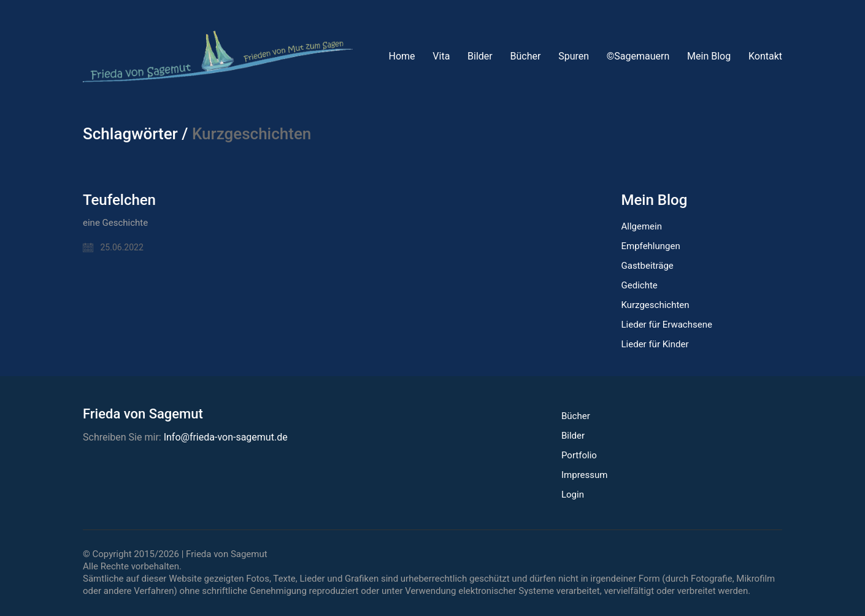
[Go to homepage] (218, 56)
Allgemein (642, 226)
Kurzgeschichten (655, 305)
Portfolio (579, 455)
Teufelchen (119, 200)
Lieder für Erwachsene (667, 325)
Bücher (576, 416)
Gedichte (640, 285)
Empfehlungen (651, 246)
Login (573, 495)
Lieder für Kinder (655, 344)
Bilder (573, 436)
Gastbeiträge (648, 266)
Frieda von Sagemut (227, 554)
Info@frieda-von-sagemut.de (226, 437)
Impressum (584, 475)
